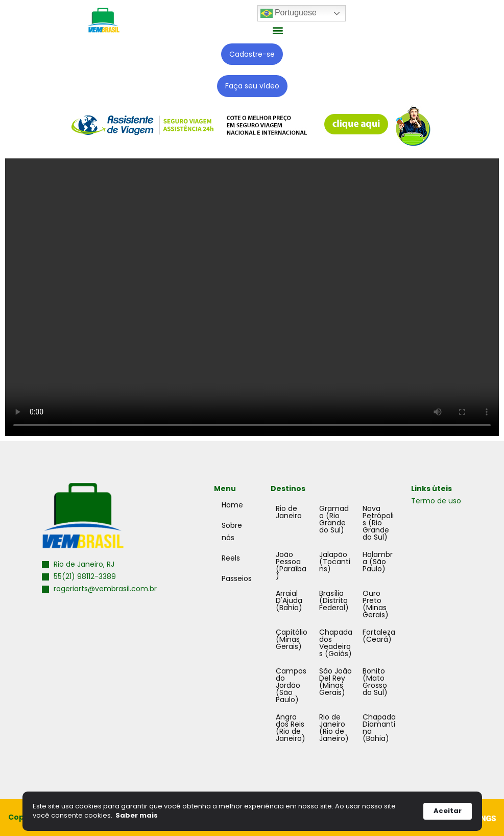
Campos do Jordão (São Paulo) (291, 685)
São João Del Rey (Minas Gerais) (335, 682)
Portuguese (289, 13)
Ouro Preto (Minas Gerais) (376, 604)
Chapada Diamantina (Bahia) (379, 728)
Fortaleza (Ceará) (379, 636)
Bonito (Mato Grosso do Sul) (375, 682)
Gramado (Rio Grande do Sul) (334, 519)
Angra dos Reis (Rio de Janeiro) (291, 728)
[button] (278, 30)
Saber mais (137, 816)
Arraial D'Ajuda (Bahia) (289, 600)
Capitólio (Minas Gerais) (292, 639)
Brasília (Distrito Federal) (334, 600)
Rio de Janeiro (289, 512)
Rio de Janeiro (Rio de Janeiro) (334, 728)
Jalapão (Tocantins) (335, 562)
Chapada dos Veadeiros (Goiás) (336, 643)
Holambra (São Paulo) (378, 562)
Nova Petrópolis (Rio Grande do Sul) (378, 523)
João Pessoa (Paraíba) (291, 565)
